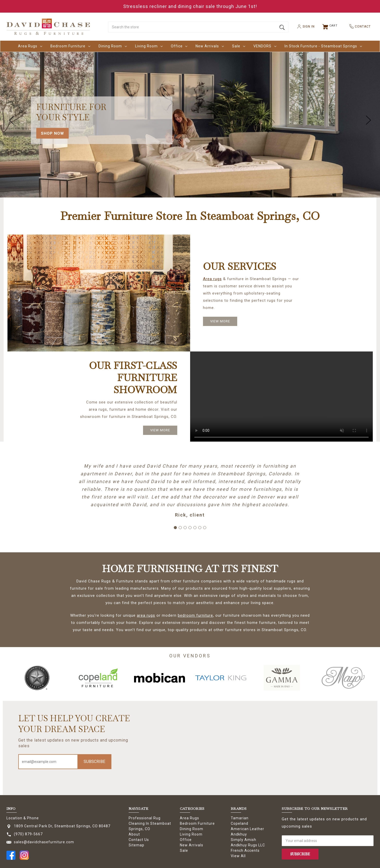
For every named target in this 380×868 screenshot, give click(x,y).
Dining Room (192, 829)
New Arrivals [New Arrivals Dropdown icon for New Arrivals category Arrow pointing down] (210, 46)
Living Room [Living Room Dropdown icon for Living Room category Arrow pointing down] (149, 46)
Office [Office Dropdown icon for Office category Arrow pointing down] (179, 46)
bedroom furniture (195, 615)
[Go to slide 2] (180, 528)
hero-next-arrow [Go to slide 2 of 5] (368, 120)
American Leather (248, 829)
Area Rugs (189, 818)
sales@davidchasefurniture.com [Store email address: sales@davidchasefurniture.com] (44, 842)
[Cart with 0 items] (330, 27)
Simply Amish (244, 840)
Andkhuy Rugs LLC (248, 845)
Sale (184, 850)
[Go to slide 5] (195, 528)
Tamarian (240, 818)
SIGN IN (304, 27)
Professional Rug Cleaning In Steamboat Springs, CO (150, 823)
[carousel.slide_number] (190, 120)
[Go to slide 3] (185, 528)
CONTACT (358, 26)
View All (238, 856)
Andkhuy (239, 834)
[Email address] (48, 762)
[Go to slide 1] (175, 528)
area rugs (146, 615)
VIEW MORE (220, 321)
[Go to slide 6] (200, 528)
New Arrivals (192, 845)
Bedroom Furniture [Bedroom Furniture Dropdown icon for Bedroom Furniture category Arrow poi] (70, 46)
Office (186, 840)
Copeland (240, 823)
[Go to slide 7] (205, 528)
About (134, 834)
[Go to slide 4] (190, 528)
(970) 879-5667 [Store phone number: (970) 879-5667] (28, 834)
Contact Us (139, 840)
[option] (37, 678)
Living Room (191, 834)
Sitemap (136, 845)
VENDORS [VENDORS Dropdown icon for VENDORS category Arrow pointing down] (265, 46)
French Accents (245, 850)
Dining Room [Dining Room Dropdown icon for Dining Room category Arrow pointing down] (113, 46)
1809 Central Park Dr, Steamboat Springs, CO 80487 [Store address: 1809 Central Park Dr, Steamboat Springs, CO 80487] (62, 826)
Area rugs (212, 279)
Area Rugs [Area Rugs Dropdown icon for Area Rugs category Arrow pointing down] (30, 46)
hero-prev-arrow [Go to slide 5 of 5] (12, 120)
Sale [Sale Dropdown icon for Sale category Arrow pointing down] (239, 46)
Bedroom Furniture (197, 823)
